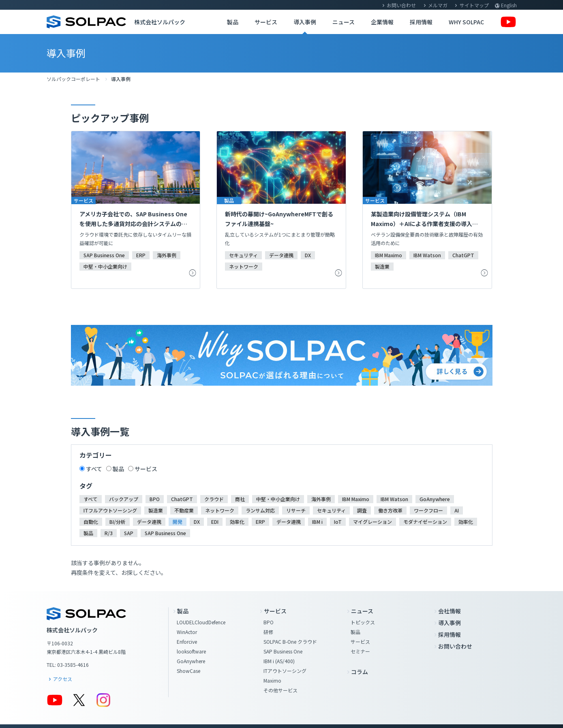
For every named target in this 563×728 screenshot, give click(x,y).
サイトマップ (474, 5)
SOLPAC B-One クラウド (290, 642)
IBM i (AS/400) (279, 661)
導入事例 (305, 22)
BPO (155, 499)
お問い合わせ (401, 5)
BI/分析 (118, 522)
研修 (268, 632)
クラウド (214, 499)
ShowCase (188, 671)
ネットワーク (220, 510)
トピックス (363, 622)
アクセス (63, 679)
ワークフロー (428, 510)
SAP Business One (165, 533)
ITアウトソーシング (285, 671)
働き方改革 (390, 510)
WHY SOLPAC (466, 22)
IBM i (317, 522)
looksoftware (191, 651)
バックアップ (124, 499)
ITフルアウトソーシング (110, 510)
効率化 (237, 522)
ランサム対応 (260, 510)
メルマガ (438, 5)
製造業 (156, 510)
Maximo (272, 680)
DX (197, 522)
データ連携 (149, 522)
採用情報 (421, 22)
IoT (338, 522)
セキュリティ (331, 510)
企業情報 (382, 22)
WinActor (187, 632)
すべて (94, 469)
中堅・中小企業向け (278, 499)
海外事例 (321, 499)
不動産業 (184, 510)
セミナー (360, 651)
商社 (240, 499)
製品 (233, 22)
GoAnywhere (435, 499)
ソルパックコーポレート (73, 79)
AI (457, 510)
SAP (129, 533)
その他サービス (280, 690)
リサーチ (296, 510)
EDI (215, 522)
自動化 (91, 522)
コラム (360, 672)
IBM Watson (394, 499)
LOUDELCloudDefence (201, 622)
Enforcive (187, 642)
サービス (266, 22)
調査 (362, 510)
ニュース (344, 22)
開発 (178, 522)
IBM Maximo (356, 499)
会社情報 (450, 611)
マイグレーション (372, 522)
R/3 (109, 533)
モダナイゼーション (425, 522)
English (509, 5)
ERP (260, 522)
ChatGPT (182, 499)
